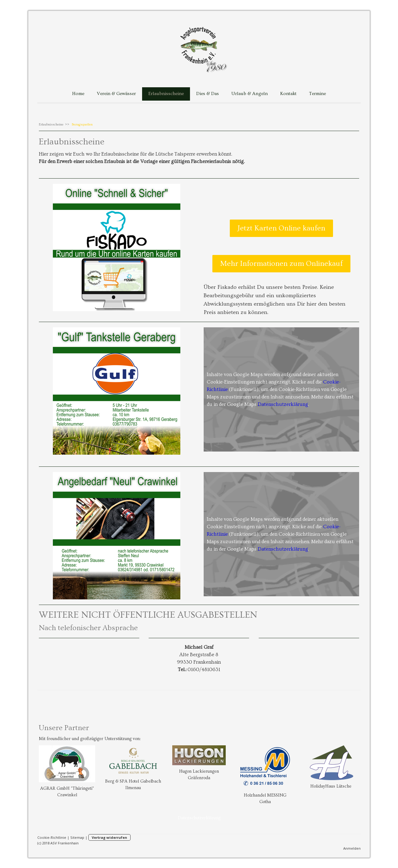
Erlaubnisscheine (166, 94)
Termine (317, 94)
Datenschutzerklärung (283, 404)
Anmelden (352, 848)
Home (78, 94)
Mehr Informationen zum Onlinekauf (281, 264)
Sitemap (77, 837)
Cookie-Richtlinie (52, 837)
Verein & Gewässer (116, 94)
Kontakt (288, 94)
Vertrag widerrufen (109, 837)
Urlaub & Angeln (250, 94)
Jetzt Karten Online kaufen (281, 228)
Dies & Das (208, 94)
